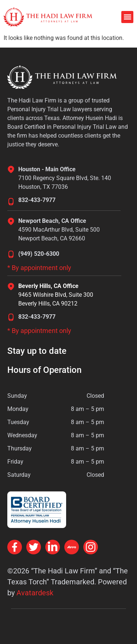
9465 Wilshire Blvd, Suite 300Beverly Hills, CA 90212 (56, 299)
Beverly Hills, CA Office (48, 286)
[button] (127, 17)
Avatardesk (35, 593)
